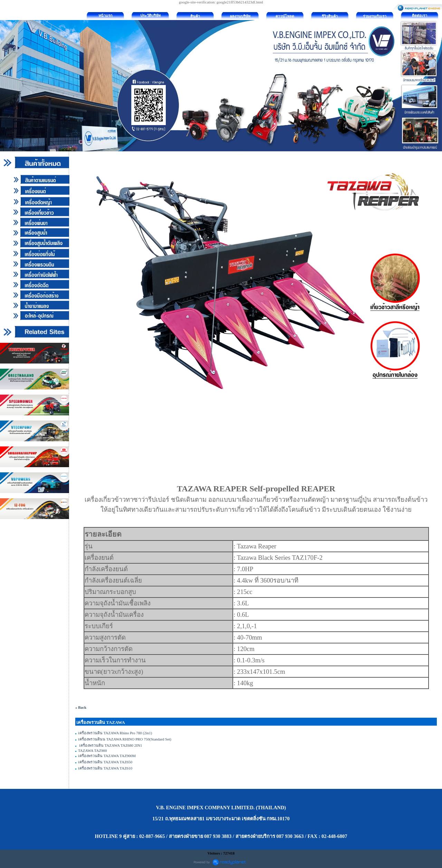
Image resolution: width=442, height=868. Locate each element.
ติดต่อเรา (420, 16)
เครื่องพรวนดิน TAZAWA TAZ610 (105, 768)
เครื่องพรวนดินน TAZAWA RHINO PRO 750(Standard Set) (125, 739)
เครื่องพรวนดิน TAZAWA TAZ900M (107, 756)
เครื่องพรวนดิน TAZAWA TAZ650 (105, 762)
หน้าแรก (105, 16)
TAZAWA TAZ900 (93, 751)
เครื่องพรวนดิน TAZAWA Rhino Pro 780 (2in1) (115, 733)
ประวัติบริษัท (150, 16)
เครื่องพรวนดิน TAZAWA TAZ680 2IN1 (110, 745)
